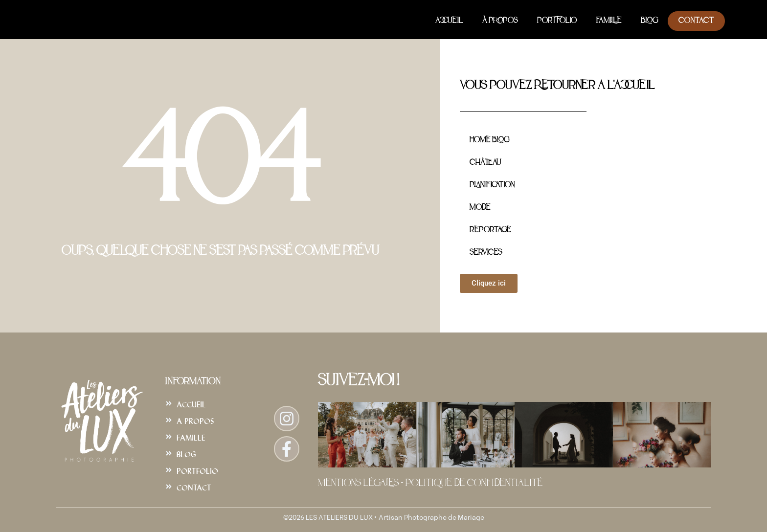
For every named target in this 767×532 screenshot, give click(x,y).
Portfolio (557, 21)
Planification (492, 185)
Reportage (490, 230)
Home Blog (489, 140)
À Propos (500, 21)
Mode (480, 208)
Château (485, 163)
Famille (609, 21)
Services (486, 253)
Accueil (449, 21)
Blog (649, 21)
